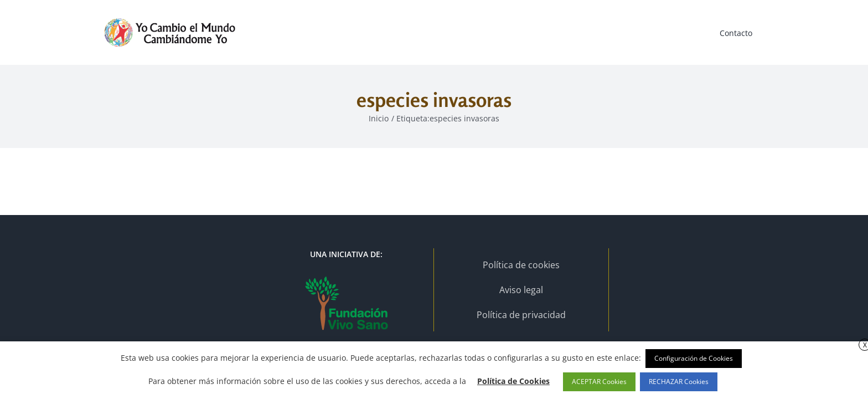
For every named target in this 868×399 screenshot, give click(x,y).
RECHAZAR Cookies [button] (679, 382)
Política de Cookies (513, 381)
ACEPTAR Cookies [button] (599, 382)
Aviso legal (521, 290)
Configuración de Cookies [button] (694, 358)
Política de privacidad (521, 315)
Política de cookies (521, 265)
